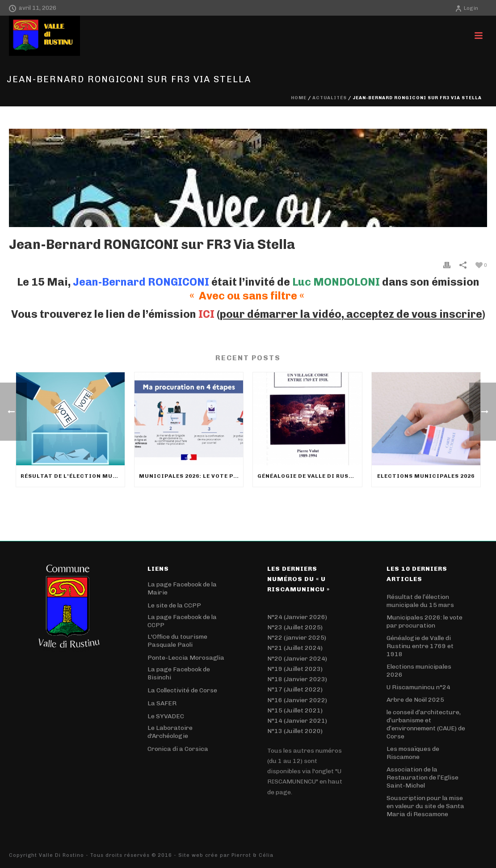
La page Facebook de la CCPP (182, 621)
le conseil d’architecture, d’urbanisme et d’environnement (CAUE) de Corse (426, 724)
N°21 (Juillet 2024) (295, 648)
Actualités (330, 98)
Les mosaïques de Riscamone (413, 753)
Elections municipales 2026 (426, 476)
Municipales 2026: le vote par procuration (191, 476)
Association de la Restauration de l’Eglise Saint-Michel (422, 777)
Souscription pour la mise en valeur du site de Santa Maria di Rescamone (425, 806)
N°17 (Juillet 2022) (295, 689)
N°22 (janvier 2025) (297, 638)
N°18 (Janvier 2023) (297, 679)
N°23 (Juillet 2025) (295, 627)
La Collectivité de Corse (182, 690)
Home (299, 98)
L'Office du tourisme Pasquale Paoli (177, 641)
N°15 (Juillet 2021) (295, 710)
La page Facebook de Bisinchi (179, 673)
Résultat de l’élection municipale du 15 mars (73, 476)
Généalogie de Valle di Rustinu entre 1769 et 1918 (309, 476)
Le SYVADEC (166, 716)
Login (467, 8)
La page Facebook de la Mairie (182, 588)
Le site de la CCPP (174, 605)
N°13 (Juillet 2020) (295, 731)
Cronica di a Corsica (178, 749)
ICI (206, 314)
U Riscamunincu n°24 (418, 687)
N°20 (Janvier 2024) (297, 659)
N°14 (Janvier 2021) (297, 721)
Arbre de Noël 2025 (415, 700)
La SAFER (162, 703)
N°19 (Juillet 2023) (295, 669)
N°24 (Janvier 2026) (297, 617)
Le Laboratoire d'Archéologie (170, 732)
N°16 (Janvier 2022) (297, 700)
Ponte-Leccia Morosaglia (186, 658)
